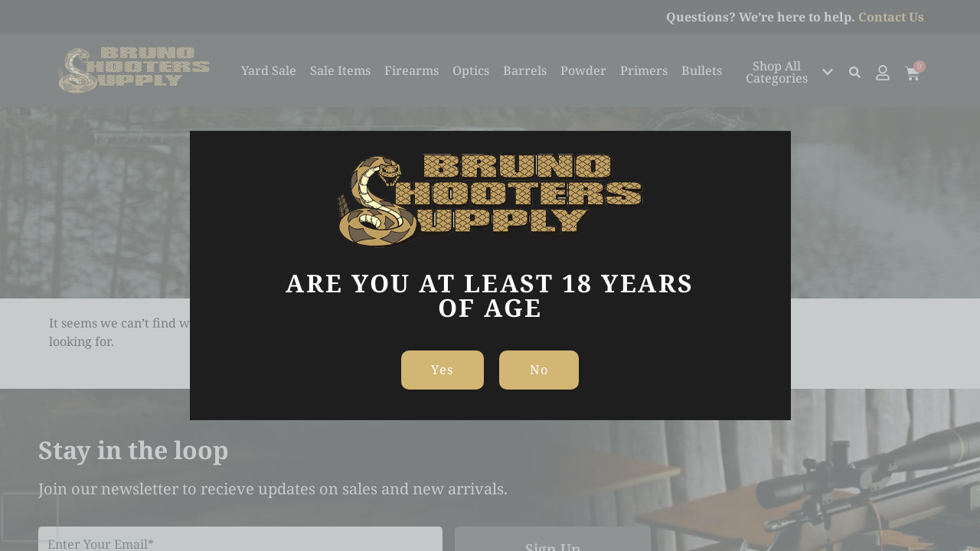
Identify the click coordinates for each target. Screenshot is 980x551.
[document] (490, 275)
